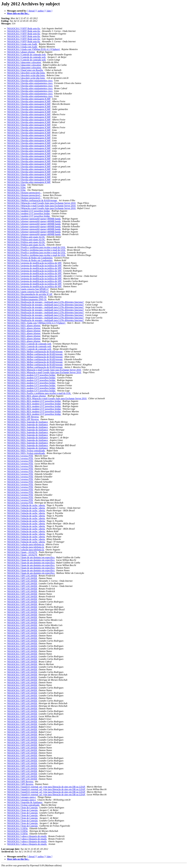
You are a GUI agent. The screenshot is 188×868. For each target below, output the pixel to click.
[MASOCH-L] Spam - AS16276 (22, 552)
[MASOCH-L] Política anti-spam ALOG (26, 237)
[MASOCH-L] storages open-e (22, 797)
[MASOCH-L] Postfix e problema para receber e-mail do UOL (36, 247)
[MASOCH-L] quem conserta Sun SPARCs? (28, 289)
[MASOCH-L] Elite (17, 185)
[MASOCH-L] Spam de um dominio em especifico (31, 557)
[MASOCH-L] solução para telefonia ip (26, 544)
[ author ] (41, 11)
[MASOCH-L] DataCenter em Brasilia (25, 70)
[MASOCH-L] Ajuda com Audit (22, 44)
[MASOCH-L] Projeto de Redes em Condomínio (30, 258)
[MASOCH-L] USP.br (18, 828)
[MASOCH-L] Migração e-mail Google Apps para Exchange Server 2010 (42, 203)
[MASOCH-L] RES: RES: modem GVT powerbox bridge (34, 401)
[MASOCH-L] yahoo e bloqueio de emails (27, 836)
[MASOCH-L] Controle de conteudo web (27, 55)
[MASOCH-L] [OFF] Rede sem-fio (24, 28)
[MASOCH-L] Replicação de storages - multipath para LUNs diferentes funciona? (46, 302)
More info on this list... (18, 13)
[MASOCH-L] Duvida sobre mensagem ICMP (29, 99)
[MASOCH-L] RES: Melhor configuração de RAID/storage (35, 352)
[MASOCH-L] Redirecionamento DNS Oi (27, 297)
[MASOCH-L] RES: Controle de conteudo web (29, 344)
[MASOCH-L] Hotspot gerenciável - (24, 193)
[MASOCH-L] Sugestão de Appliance (25, 802)
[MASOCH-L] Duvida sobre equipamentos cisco (30, 81)
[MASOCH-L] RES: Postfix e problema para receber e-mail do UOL (39, 393)
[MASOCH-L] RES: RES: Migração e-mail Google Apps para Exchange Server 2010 (47, 398)
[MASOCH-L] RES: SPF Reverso (23, 417)
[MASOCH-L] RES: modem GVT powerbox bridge (31, 375)
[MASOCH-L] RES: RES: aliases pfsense (27, 396)
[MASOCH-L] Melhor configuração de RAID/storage (32, 200)
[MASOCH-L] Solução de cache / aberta (26, 505)
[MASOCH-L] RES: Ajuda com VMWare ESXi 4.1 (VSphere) (36, 323)
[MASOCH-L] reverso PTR (20, 456)
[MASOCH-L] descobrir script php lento (26, 73)
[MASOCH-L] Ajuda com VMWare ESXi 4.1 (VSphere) (34, 49)
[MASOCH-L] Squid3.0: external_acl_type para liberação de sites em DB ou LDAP (46, 787)
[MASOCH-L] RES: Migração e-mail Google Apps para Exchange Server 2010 (44, 370)
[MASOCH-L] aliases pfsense (21, 52)
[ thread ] (32, 11)
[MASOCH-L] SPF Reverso (20, 782)
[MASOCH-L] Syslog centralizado (23, 805)
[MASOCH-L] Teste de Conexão (23, 808)
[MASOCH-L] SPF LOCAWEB (22, 576)
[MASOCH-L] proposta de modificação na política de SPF (34, 263)
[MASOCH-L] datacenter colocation (24, 62)
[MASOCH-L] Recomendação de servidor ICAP (30, 294)
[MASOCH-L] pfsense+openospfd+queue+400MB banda (34, 219)
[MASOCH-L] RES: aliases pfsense (24, 325)
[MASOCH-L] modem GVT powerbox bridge (29, 211)
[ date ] (49, 11)
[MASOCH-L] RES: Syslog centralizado (26, 451)
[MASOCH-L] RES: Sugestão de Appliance (28, 422)
